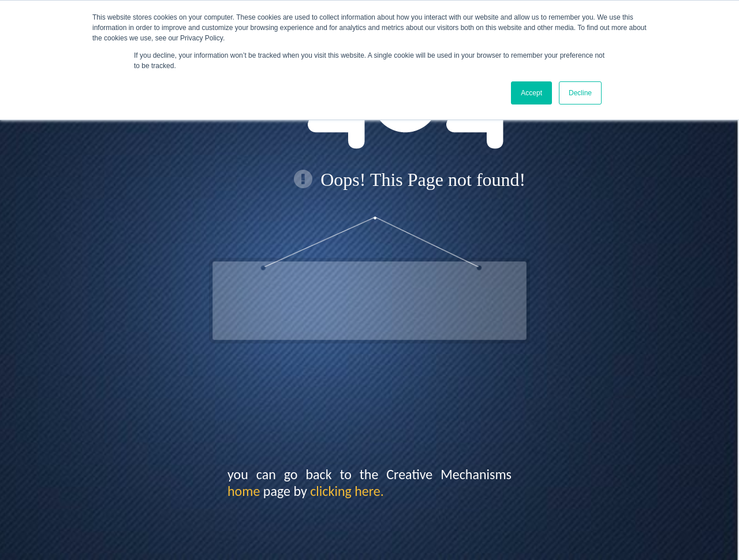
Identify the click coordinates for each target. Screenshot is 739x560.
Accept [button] (531, 93)
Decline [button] (580, 93)
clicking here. (347, 491)
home (244, 491)
